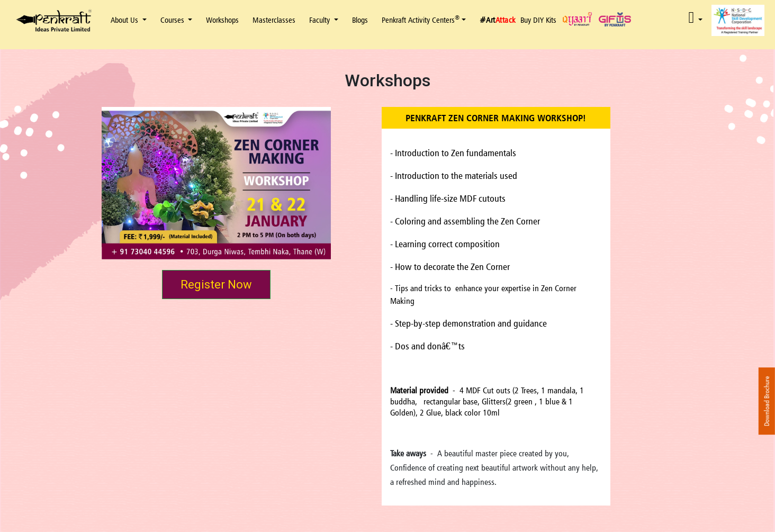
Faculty (321, 20)
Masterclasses (274, 20)
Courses (173, 20)
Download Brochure (767, 401)
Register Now (216, 285)
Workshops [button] (222, 20)
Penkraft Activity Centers (421, 20)
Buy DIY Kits (538, 20)
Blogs (360, 20)
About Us (125, 20)
